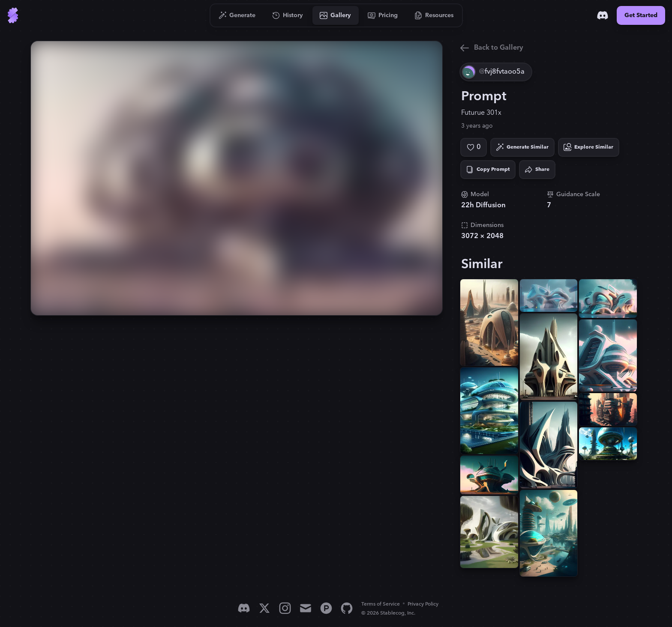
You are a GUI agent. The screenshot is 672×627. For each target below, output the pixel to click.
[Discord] (603, 15)
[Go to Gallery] (336, 15)
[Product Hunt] (326, 608)
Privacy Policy (423, 604)
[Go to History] (288, 15)
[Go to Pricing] (383, 15)
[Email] (306, 608)
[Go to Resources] (434, 15)
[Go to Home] (13, 15)
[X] (264, 608)
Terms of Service (381, 604)
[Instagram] (285, 608)
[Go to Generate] (237, 15)
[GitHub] (347, 608)
